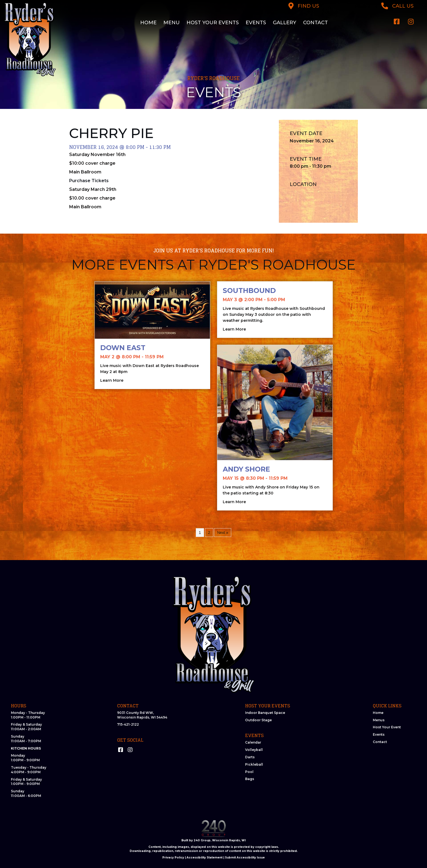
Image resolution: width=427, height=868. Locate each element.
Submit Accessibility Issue (245, 858)
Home (378, 713)
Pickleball (254, 764)
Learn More (112, 380)
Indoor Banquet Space (265, 713)
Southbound (249, 291)
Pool (249, 772)
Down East (123, 348)
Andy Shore (246, 469)
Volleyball (254, 750)
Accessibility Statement (205, 858)
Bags (250, 779)
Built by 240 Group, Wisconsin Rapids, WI (213, 840)
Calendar (253, 742)
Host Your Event (387, 727)
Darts (250, 757)
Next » (222, 533)
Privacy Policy (173, 858)
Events (379, 734)
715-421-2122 (128, 724)
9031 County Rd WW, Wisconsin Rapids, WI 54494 (142, 715)
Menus (379, 720)
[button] (397, 22)
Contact (380, 742)
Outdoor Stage (258, 720)
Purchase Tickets (89, 181)
